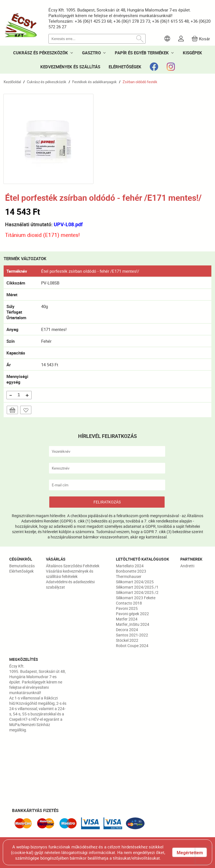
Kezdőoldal (12, 82)
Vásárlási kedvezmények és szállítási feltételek (70, 574)
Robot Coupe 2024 (132, 646)
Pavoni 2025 (127, 608)
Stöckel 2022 (127, 640)
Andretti (187, 566)
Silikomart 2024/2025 (135, 582)
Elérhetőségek (21, 571)
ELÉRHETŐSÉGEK (125, 67)
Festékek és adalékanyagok (94, 82)
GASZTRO (91, 53)
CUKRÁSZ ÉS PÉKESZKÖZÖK (41, 53)
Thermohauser (129, 576)
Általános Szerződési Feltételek (73, 566)
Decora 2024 (127, 630)
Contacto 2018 (129, 603)
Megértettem (190, 853)
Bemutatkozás (22, 566)
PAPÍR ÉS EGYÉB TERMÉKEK (142, 53)
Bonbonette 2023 (131, 571)
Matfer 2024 (127, 619)
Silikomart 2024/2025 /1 (137, 587)
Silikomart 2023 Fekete (136, 598)
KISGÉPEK (192, 53)
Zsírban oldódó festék (140, 82)
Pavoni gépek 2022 (132, 614)
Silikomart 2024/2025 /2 (137, 592)
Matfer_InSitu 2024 (133, 624)
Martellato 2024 (130, 566)
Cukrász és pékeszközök (47, 82)
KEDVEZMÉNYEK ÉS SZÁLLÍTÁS (70, 67)
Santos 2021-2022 (132, 635)
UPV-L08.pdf (68, 224)
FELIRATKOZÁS (107, 502)
